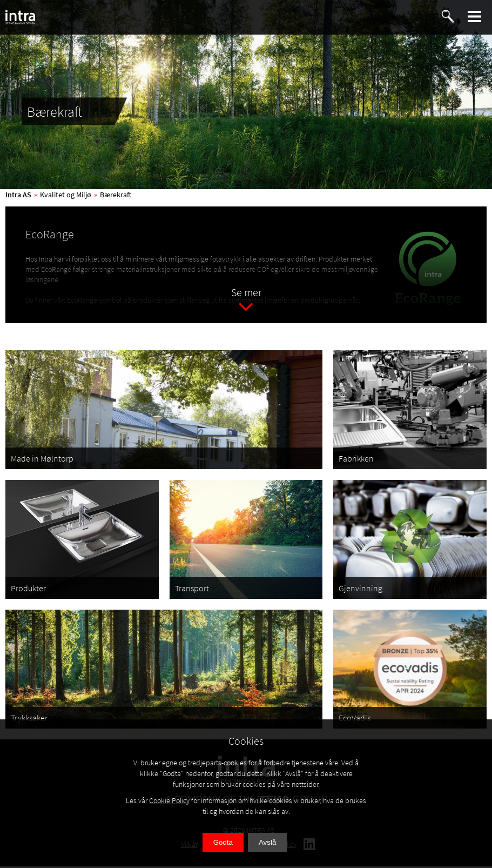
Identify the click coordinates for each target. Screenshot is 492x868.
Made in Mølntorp (42, 460)
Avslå (267, 842)
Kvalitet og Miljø (66, 195)
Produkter (28, 590)
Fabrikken (356, 460)
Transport (192, 590)
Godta (223, 842)
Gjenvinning (360, 590)
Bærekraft (116, 195)
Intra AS (18, 195)
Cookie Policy (169, 800)
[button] (475, 16)
